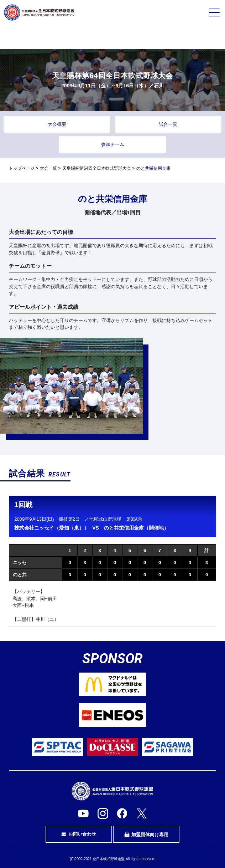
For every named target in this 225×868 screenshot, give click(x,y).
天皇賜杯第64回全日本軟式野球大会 (97, 168)
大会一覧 (48, 168)
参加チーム (113, 144)
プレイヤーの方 (41, 37)
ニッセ (20, 563)
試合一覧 (168, 124)
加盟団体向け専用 (146, 834)
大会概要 (57, 124)
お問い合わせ (79, 834)
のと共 (20, 575)
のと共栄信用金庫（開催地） (136, 528)
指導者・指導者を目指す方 (184, 37)
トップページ (22, 168)
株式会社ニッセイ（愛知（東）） (52, 528)
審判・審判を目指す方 (112, 37)
